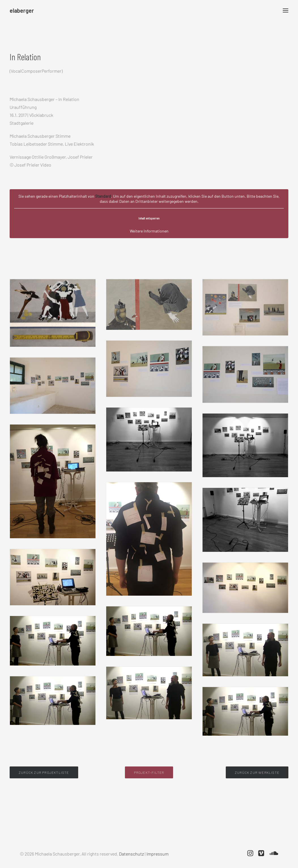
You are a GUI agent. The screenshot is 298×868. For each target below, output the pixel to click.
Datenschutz (131, 854)
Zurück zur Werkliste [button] (257, 772)
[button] (250, 854)
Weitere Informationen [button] (149, 231)
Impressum (157, 854)
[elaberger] (22, 10)
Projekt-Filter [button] (149, 772)
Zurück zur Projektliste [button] (44, 772)
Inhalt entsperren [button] (149, 218)
